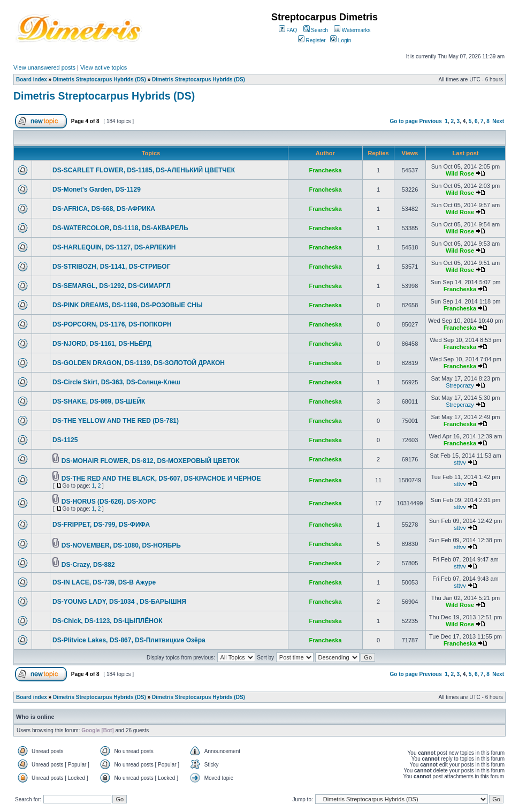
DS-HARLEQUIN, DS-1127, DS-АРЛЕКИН (114, 247)
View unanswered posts (44, 67)
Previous (431, 121)
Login (341, 40)
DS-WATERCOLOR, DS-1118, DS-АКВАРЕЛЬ (120, 228)
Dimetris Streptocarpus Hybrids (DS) (100, 79)
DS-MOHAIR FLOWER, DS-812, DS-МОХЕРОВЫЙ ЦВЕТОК (151, 461)
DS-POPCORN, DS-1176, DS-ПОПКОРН (112, 324)
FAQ (288, 30)
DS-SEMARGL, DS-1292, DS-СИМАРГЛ (112, 286)
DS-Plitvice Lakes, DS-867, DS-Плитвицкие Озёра (129, 640)
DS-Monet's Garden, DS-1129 (97, 189)
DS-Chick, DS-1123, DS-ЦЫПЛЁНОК (108, 621)
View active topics (104, 67)
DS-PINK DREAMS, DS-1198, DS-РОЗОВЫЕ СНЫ (128, 305)
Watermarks (352, 30)
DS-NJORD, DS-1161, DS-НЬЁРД (102, 344)
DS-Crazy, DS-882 (88, 565)
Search (316, 30)
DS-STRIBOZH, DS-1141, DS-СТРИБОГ (111, 267)
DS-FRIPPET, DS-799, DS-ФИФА (101, 525)
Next (498, 121)
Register (312, 40)
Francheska (325, 170)
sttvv (460, 462)
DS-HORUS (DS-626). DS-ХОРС (109, 502)
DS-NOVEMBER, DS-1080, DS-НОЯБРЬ (121, 545)
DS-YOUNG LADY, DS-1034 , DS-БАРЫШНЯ (119, 602)
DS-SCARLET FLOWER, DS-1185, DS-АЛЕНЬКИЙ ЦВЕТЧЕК (144, 170)
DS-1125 (65, 440)
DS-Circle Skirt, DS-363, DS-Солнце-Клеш (116, 382)
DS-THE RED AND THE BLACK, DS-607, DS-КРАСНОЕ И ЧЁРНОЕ (161, 479)
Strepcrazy (460, 385)
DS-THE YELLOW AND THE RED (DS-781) (116, 421)
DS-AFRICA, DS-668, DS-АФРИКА (104, 209)
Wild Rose (460, 173)
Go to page (403, 121)
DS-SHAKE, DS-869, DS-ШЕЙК (99, 401)
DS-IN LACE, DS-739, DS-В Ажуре (104, 582)
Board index (32, 79)
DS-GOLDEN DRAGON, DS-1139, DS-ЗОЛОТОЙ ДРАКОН (139, 363)
